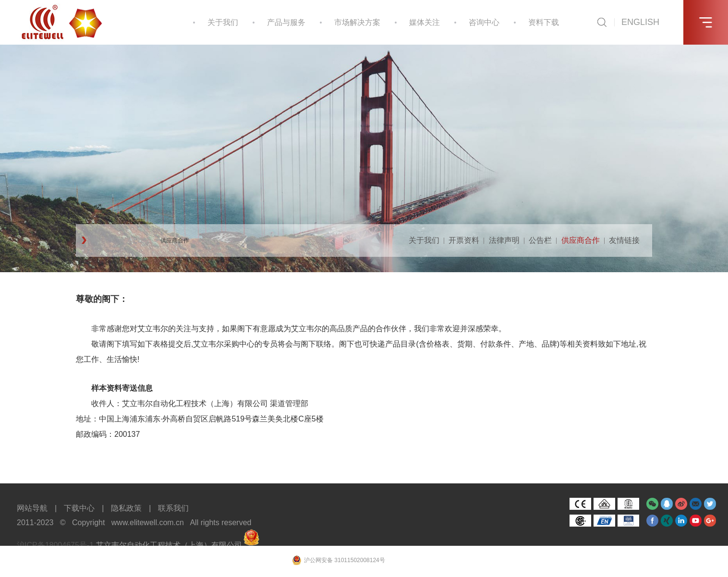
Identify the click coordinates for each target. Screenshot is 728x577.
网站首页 (103, 240)
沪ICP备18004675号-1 (55, 545)
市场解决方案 (357, 22)
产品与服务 (286, 22)
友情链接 (624, 240)
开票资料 (464, 240)
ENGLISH (640, 22)
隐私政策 (126, 508)
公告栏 (540, 240)
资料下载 (544, 22)
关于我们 (223, 22)
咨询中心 (484, 22)
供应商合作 (175, 240)
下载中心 (79, 508)
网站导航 (32, 508)
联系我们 (173, 508)
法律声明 (504, 240)
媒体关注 (425, 22)
